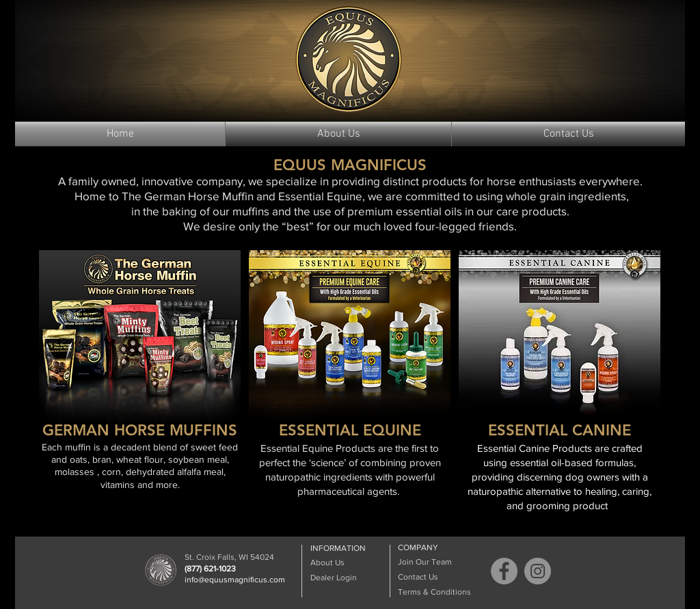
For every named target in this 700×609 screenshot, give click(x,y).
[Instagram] (538, 571)
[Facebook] (504, 571)
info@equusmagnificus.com (235, 580)
